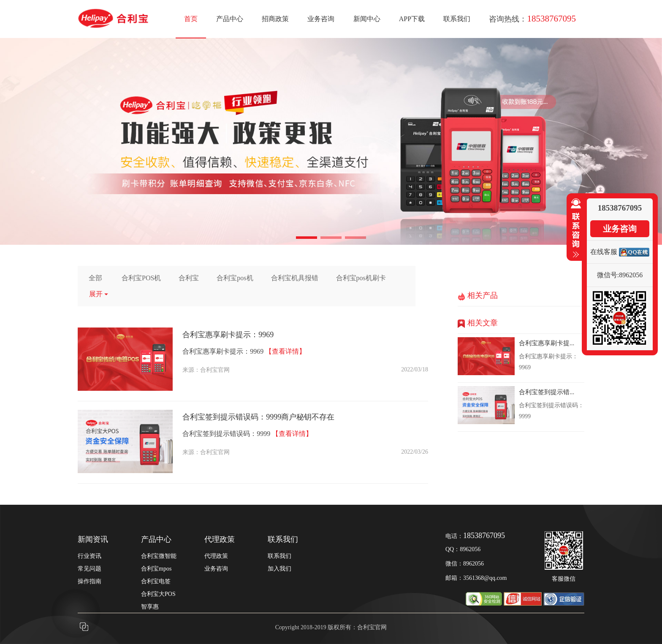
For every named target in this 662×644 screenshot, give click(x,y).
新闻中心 (367, 19)
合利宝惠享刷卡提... (547, 343)
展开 (99, 294)
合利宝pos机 (235, 278)
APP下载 (412, 19)
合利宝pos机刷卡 (361, 278)
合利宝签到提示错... (547, 392)
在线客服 (604, 252)
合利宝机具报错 (295, 278)
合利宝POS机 (141, 278)
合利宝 (189, 278)
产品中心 (230, 19)
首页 (191, 19)
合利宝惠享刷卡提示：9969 (228, 335)
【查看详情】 (285, 351)
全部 (95, 278)
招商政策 (275, 19)
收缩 (574, 228)
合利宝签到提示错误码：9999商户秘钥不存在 (258, 417)
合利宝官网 (215, 370)
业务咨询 (321, 19)
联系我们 (457, 19)
